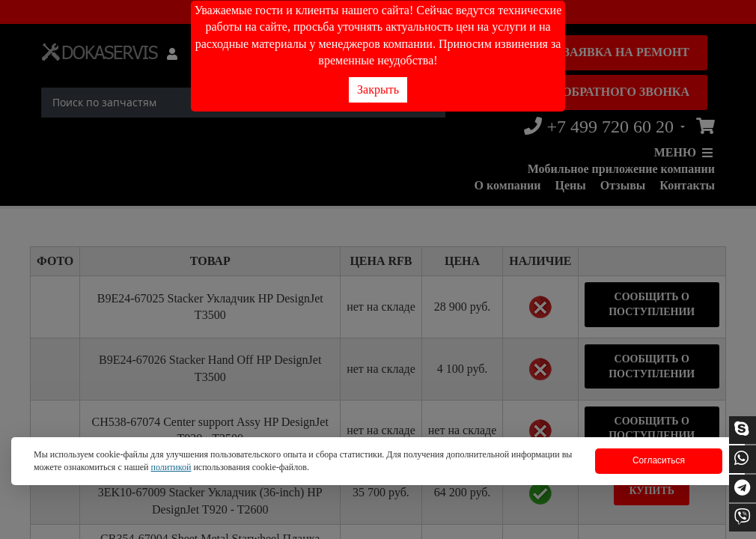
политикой (171, 467)
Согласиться (659, 460)
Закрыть (378, 89)
